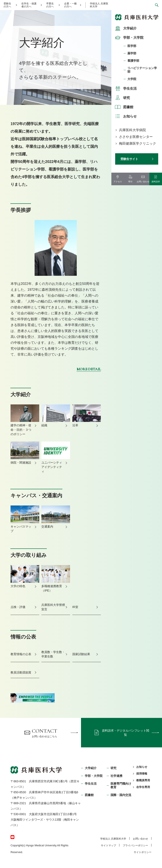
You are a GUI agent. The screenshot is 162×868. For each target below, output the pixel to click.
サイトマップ (108, 845)
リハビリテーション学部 (142, 70)
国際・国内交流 (121, 795)
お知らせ (125, 116)
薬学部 (132, 53)
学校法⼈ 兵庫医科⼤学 (113, 839)
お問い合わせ (140, 839)
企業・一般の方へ (70, 5)
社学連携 (116, 776)
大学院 (132, 79)
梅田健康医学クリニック (138, 143)
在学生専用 (143, 787)
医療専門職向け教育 (121, 785)
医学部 (132, 46)
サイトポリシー (143, 852)
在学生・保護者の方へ (29, 5)
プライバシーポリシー (135, 845)
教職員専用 (143, 780)
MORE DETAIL (89, 369)
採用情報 (142, 774)
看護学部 (133, 61)
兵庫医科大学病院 (132, 130)
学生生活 (125, 88)
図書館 (124, 107)
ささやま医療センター (136, 137)
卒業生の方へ (50, 5)
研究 (122, 98)
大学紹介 (125, 28)
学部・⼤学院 (94, 776)
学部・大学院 (129, 37)
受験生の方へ (7, 5)
